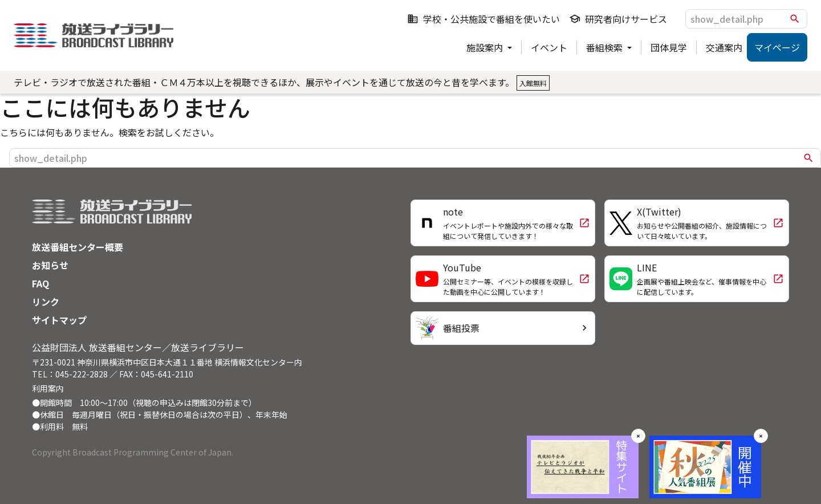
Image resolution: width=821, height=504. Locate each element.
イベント (549, 47)
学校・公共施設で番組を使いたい (483, 19)
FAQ (40, 283)
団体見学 (669, 47)
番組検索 (605, 47)
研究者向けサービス (618, 19)
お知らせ (50, 265)
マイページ (777, 47)
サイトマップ (59, 320)
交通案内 (724, 47)
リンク (46, 302)
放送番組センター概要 (78, 247)
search (795, 19)
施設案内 (486, 47)
